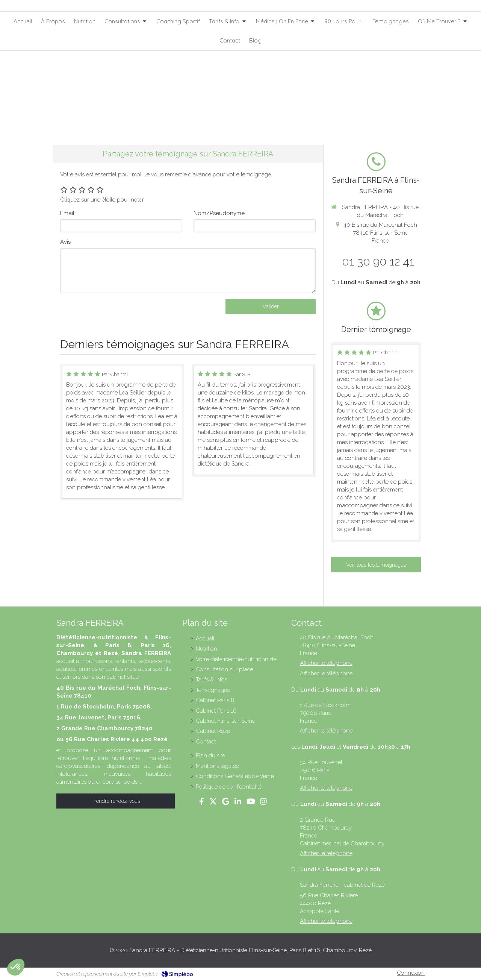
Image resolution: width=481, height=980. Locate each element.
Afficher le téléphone (326, 663)
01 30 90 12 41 (378, 262)
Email (67, 213)
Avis (65, 242)
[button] (16, 967)
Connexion (411, 973)
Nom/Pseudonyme (219, 213)
